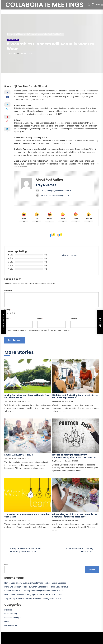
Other (7, 622)
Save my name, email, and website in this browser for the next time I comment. (39, 330)
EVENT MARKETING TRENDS (19, 455)
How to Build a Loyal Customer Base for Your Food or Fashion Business (35, 583)
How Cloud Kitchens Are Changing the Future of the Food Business (33, 595)
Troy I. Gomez (11, 53)
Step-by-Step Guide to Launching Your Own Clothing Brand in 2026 (33, 599)
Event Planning (13, 40)
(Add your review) (70, 255)
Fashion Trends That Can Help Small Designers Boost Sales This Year (34, 591)
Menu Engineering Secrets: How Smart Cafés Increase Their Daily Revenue (36, 587)
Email (40, 319)
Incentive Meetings (12, 618)
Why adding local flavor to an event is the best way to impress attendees (75, 516)
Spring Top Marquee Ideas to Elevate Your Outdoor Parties (27, 396)
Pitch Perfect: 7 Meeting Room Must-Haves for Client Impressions (75, 396)
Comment (9, 290)
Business (8, 610)
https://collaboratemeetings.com (52, 195)
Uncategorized (11, 625)
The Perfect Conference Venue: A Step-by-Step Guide (27, 516)
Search (7, 564)
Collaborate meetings (44, 5)
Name (7, 319)
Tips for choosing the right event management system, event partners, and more (75, 457)
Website (74, 319)
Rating (7, 310)
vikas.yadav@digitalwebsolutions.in (54, 191)
